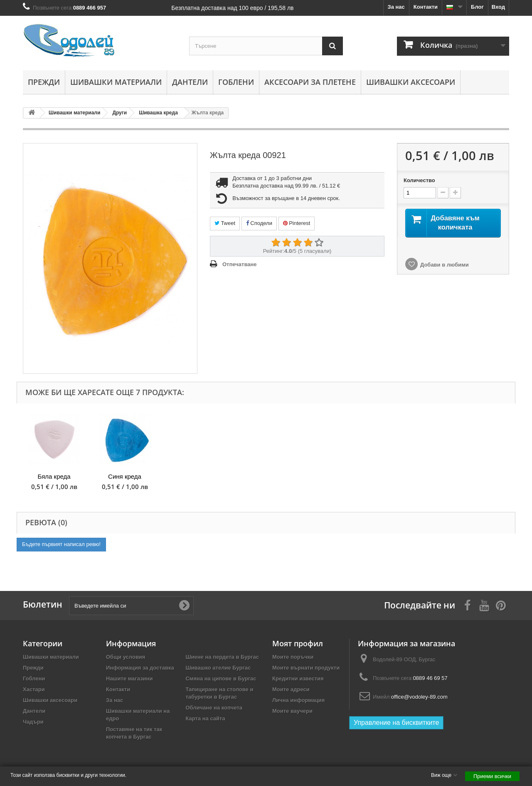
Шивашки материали (116, 82)
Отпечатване (240, 264)
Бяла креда (407, 476)
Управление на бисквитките (396, 723)
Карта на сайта (205, 718)
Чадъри (33, 722)
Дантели (190, 82)
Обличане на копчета (214, 708)
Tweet (225, 223)
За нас (396, 7)
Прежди (44, 82)
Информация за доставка (140, 668)
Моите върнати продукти (306, 668)
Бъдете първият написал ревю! (61, 544)
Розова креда (337, 476)
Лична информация (298, 700)
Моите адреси (291, 689)
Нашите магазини (129, 678)
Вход (498, 7)
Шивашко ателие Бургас (218, 668)
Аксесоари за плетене (310, 82)
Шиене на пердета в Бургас (222, 657)
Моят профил (298, 643)
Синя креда (478, 476)
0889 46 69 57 (430, 678)
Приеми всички (492, 776)
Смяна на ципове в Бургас (221, 678)
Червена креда (266, 476)
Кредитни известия (298, 678)
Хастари (34, 689)
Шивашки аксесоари (411, 82)
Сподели (259, 223)
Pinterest (297, 223)
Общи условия (126, 657)
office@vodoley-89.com (419, 697)
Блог (477, 7)
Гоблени (236, 82)
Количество (419, 180)
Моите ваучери (292, 711)
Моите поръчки (293, 657)
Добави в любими (445, 276)
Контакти (426, 7)
